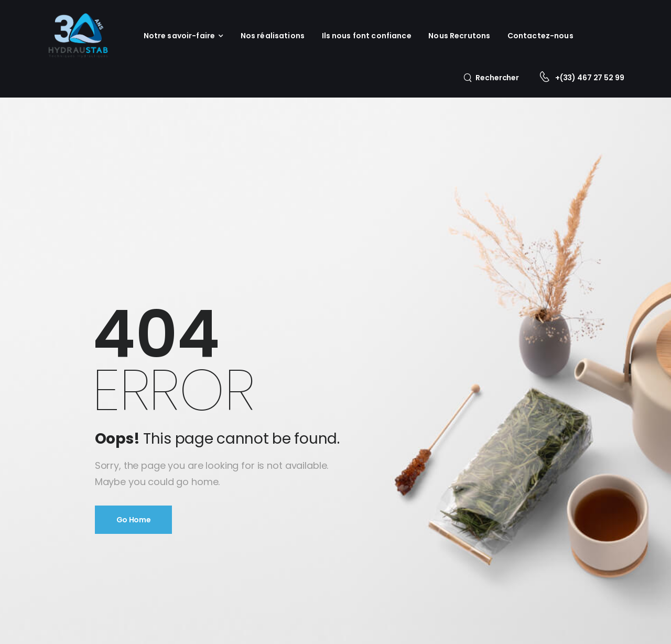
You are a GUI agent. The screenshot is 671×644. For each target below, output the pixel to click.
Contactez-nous (540, 36)
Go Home (134, 520)
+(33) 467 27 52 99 (589, 78)
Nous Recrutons (459, 36)
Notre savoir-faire (180, 36)
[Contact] (547, 78)
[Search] (491, 77)
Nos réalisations (273, 36)
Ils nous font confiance (367, 36)
